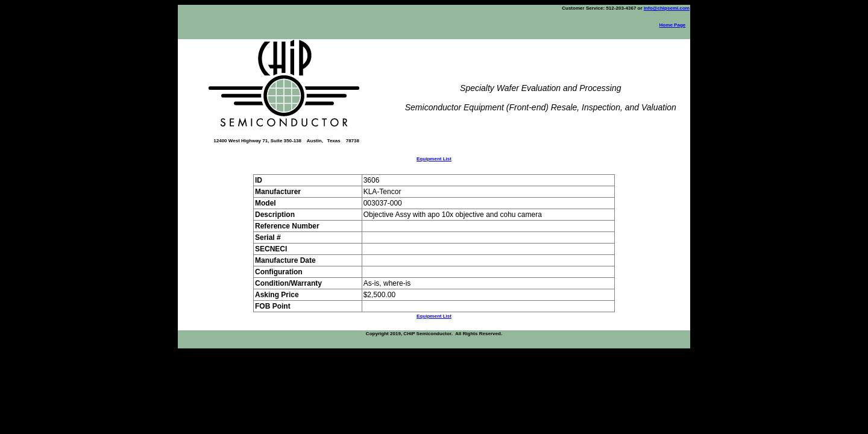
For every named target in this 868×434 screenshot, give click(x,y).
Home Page (673, 25)
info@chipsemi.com (667, 8)
